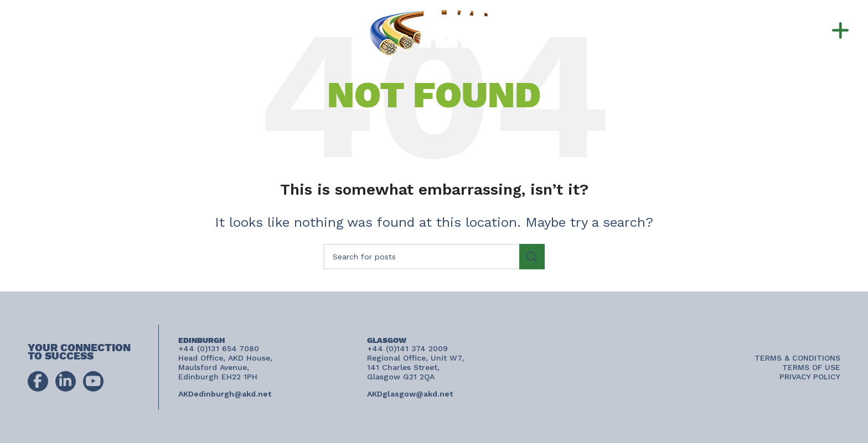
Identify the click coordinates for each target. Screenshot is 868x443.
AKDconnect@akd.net (81, 43)
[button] (818, 31)
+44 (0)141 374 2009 (117, 30)
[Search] (434, 257)
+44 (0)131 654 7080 (124, 18)
